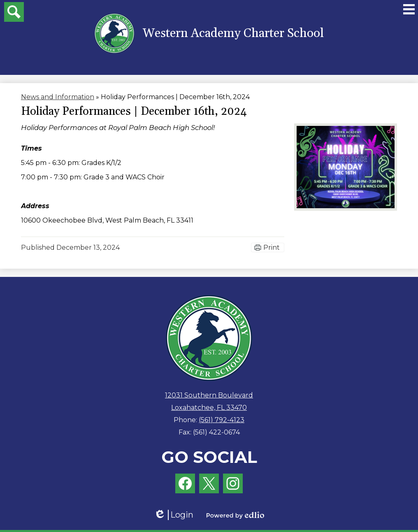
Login (174, 515)
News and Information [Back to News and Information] (58, 97)
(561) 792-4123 (222, 420)
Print (272, 247)
